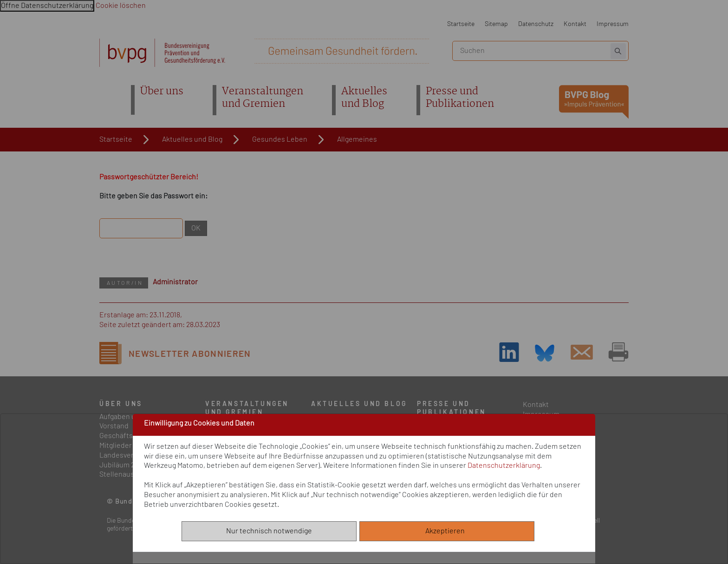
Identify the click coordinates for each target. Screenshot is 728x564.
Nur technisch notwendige (269, 531)
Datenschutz (536, 24)
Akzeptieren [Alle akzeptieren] (447, 531)
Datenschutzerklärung (504, 466)
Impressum (613, 24)
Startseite (461, 24)
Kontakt (575, 24)
